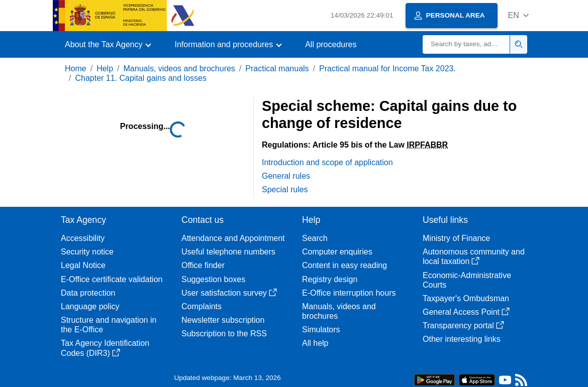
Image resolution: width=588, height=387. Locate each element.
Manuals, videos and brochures (179, 69)
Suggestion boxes (213, 279)
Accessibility (83, 238)
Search (315, 238)
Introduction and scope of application (327, 162)
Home (76, 69)
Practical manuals (277, 69)
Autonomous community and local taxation (474, 256)
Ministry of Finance (456, 238)
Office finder (203, 265)
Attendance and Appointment (233, 238)
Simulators (321, 330)
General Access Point (466, 312)
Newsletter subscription (223, 320)
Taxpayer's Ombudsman (466, 298)
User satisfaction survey (229, 293)
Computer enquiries (337, 252)
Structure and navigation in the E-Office (109, 325)
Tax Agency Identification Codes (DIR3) (105, 348)
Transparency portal (463, 326)
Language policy (90, 306)
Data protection (88, 293)
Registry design (330, 279)
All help (315, 343)
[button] (518, 15)
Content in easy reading (345, 265)
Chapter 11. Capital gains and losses (141, 78)
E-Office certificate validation (112, 279)
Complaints (202, 306)
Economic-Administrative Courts (467, 280)
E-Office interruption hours (349, 293)
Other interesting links (462, 339)
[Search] (466, 44)
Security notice (87, 252)
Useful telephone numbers (228, 252)
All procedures (331, 44)
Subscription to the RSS (224, 334)
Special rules (285, 189)
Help (105, 69)
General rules (286, 176)
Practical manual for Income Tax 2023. (387, 69)
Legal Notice (83, 265)
